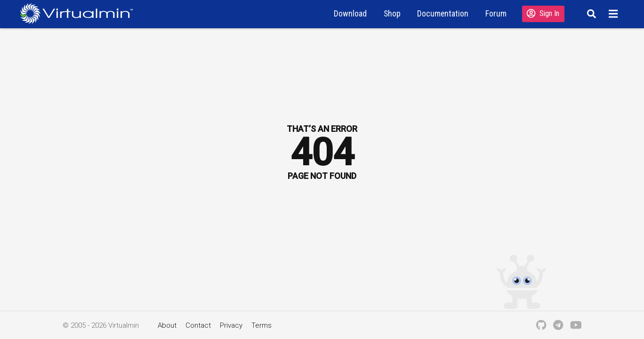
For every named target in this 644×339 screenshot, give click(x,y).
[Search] (590, 14)
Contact (198, 325)
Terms (262, 325)
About (167, 325)
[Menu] (615, 14)
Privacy (231, 325)
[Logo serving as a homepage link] (80, 13)
